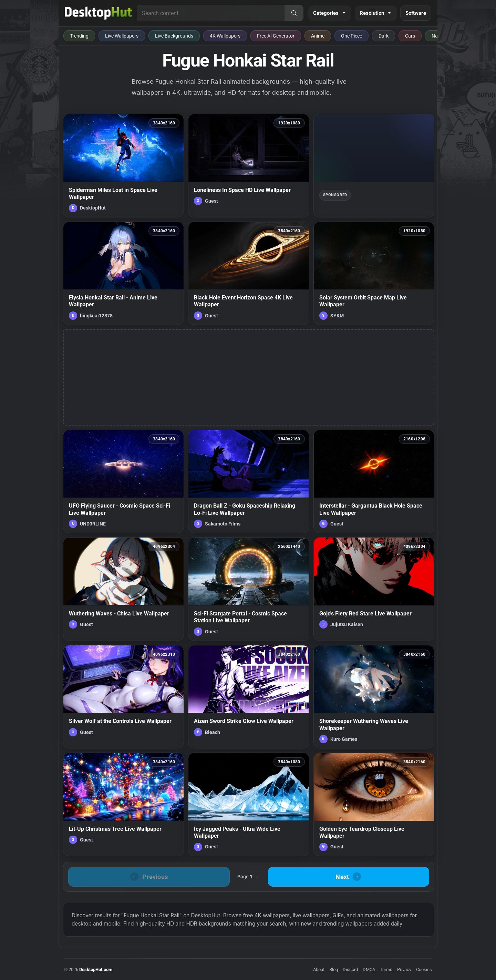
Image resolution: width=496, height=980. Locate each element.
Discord (350, 969)
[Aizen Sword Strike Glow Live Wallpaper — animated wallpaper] (249, 697)
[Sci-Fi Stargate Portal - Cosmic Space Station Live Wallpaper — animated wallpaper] (249, 589)
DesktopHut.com (96, 969)
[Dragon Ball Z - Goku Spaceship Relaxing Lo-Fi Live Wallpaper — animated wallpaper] (249, 481)
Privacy (404, 969)
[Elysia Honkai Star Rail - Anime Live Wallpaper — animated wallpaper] (123, 273)
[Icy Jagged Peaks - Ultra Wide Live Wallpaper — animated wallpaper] (249, 804)
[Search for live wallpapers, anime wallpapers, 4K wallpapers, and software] (211, 13)
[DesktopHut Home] (98, 13)
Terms (386, 969)
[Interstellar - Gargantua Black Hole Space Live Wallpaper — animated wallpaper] (374, 481)
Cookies (424, 969)
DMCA (369, 969)
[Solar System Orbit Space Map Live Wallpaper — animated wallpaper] (374, 273)
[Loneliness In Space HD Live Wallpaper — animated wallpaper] (249, 165)
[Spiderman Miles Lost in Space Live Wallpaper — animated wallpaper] (123, 165)
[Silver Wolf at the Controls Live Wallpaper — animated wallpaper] (123, 697)
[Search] (294, 13)
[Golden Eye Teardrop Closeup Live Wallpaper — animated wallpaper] (374, 804)
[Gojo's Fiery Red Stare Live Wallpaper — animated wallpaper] (374, 589)
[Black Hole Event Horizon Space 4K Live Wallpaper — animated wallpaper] (249, 273)
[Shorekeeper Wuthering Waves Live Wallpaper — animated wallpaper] (374, 697)
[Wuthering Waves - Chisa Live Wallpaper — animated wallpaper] (123, 589)
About (319, 969)
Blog (334, 969)
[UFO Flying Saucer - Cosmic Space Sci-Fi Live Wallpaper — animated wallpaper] (123, 481)
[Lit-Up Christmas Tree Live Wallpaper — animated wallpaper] (123, 804)
